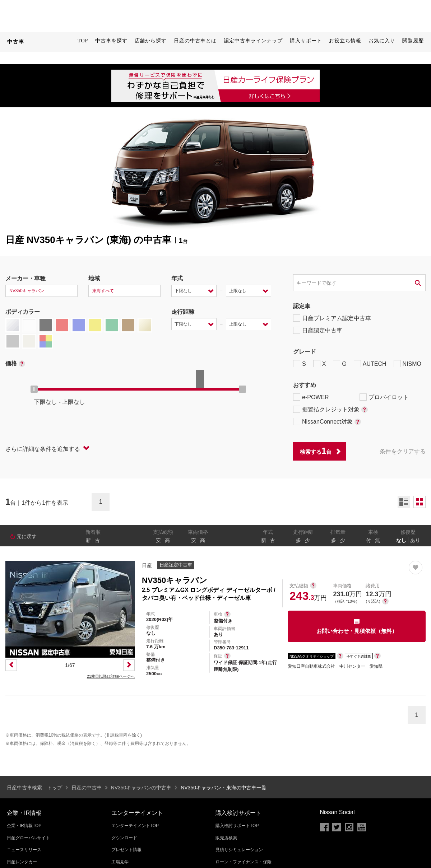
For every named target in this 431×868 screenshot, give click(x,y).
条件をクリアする (403, 451)
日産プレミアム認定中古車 (332, 318)
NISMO (407, 364)
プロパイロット (384, 397)
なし (401, 540)
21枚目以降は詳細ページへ (111, 676)
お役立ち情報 (345, 41)
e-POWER (311, 397)
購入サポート (306, 41)
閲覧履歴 (413, 41)
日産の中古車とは (195, 41)
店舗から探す (151, 41)
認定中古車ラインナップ (253, 41)
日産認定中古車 (318, 330)
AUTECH (370, 364)
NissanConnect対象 (327, 421)
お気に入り (382, 41)
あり (415, 540)
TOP (83, 41)
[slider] (34, 389)
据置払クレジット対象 (330, 409)
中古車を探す (111, 41)
